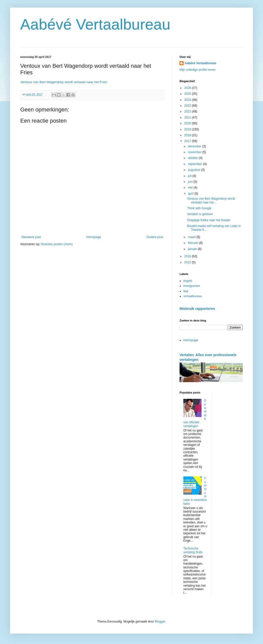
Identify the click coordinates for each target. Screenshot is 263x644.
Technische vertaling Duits (193, 550)
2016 (188, 256)
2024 (188, 100)
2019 (188, 129)
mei (191, 188)
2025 (188, 94)
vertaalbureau (193, 296)
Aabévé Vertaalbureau (95, 24)
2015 (188, 262)
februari (193, 243)
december (195, 146)
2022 (188, 111)
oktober (193, 158)
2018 (188, 135)
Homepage (94, 237)
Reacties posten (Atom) (57, 244)
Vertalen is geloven (200, 214)
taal (186, 291)
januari (193, 249)
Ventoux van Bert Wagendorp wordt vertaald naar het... (211, 200)
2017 (188, 141)
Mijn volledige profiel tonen (198, 70)
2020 (188, 123)
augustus (194, 170)
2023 (188, 106)
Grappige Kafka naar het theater (209, 220)
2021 (188, 118)
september (195, 164)
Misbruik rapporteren (197, 309)
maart (192, 237)
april (191, 194)
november (195, 152)
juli (190, 176)
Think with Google (199, 208)
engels (188, 281)
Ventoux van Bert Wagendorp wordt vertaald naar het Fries (64, 82)
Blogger (160, 622)
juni (191, 182)
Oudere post (155, 237)
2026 (188, 88)
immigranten (192, 286)
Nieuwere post (31, 237)
